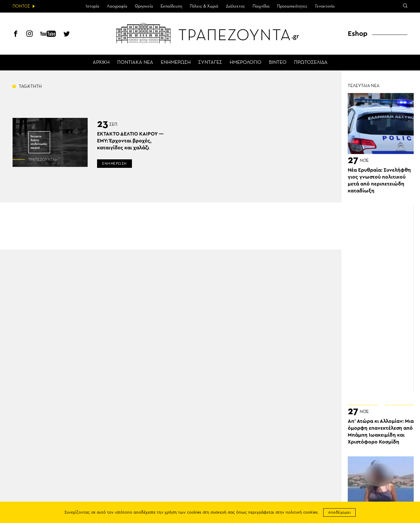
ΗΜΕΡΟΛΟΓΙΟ (245, 63)
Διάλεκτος (235, 6)
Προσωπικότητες (292, 6)
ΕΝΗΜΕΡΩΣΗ (176, 63)
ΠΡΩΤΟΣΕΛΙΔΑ (311, 63)
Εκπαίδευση (171, 6)
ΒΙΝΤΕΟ (278, 63)
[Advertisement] (384, 300)
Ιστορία (93, 6)
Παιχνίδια (261, 6)
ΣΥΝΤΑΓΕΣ (210, 63)
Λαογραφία (117, 6)
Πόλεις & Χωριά (204, 6)
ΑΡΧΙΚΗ (101, 63)
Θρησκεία (144, 6)
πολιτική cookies (302, 512)
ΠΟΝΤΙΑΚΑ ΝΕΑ (135, 63)
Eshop (358, 34)
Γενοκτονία (325, 6)
